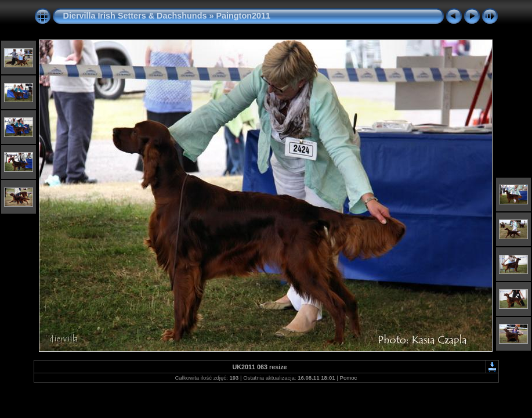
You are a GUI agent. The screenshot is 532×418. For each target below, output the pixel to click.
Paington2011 (243, 16)
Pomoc (349, 378)
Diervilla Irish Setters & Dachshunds (135, 16)
